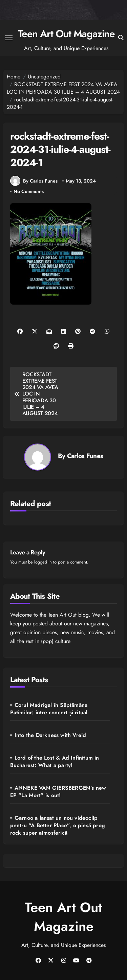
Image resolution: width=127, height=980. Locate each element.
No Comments (29, 192)
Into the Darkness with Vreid (50, 735)
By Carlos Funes (34, 181)
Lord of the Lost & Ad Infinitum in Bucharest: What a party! (55, 761)
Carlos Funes (85, 456)
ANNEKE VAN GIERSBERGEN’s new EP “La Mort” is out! (58, 792)
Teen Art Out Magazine (66, 34)
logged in (43, 562)
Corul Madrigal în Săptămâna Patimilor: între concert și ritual (49, 709)
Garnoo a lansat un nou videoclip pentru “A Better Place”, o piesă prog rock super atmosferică (58, 825)
